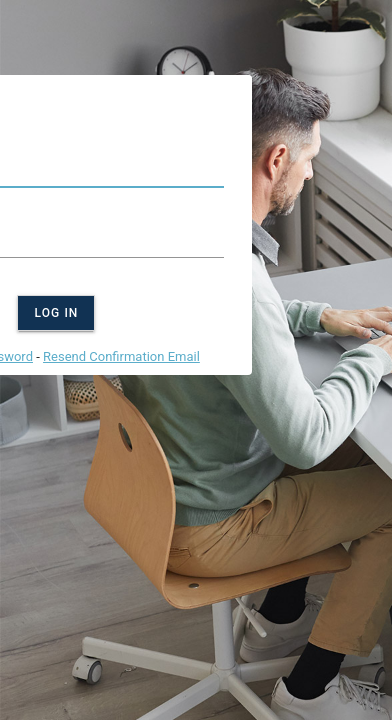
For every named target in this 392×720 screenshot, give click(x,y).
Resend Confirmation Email (121, 356)
